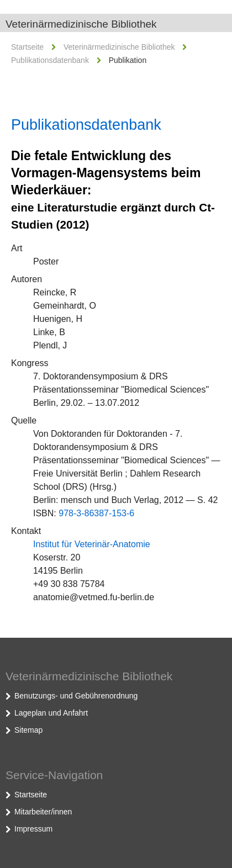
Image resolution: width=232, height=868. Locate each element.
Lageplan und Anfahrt (51, 713)
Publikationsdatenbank (50, 60)
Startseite (27, 47)
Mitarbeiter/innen (43, 812)
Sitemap (28, 730)
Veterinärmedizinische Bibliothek (81, 24)
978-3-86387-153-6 (96, 513)
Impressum (33, 829)
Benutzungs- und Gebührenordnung (76, 696)
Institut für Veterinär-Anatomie (92, 544)
